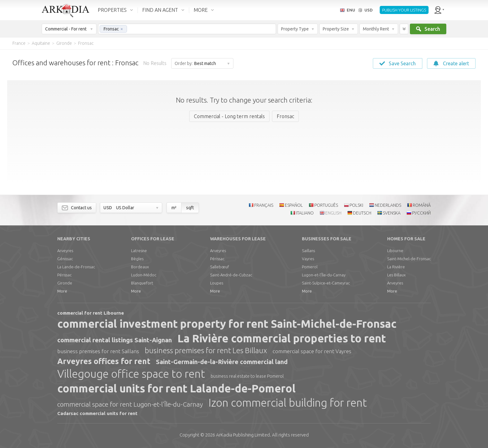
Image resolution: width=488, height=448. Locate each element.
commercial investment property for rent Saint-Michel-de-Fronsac (227, 324)
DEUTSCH (362, 213)
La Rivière (396, 267)
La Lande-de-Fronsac (76, 267)
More (62, 291)
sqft (190, 208)
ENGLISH (333, 213)
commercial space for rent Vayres (312, 351)
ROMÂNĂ (422, 205)
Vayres (308, 259)
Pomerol (310, 267)
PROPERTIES (112, 10)
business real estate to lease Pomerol (247, 376)
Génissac (65, 259)
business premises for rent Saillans (98, 351)
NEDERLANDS (388, 205)
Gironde (65, 283)
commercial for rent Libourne (91, 313)
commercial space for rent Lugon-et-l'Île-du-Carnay (130, 404)
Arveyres (65, 251)
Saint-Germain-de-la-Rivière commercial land (222, 362)
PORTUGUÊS (326, 205)
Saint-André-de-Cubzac (231, 275)
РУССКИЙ (421, 213)
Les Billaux (396, 275)
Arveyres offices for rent (104, 361)
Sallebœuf (220, 267)
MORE (201, 10)
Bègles (137, 259)
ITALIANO (305, 213)
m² (174, 208)
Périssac (64, 275)
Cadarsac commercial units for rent (97, 413)
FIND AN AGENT (160, 10)
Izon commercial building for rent (288, 403)
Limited (243, 435)
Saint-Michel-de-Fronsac (409, 259)
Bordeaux (140, 267)
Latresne (139, 251)
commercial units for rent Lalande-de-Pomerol (176, 388)
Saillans (308, 251)
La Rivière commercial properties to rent (282, 338)
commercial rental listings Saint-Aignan (115, 340)
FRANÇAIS (264, 205)
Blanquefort (142, 283)
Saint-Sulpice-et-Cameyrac (326, 283)
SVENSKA (392, 213)
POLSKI (356, 205)
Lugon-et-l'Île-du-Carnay (324, 275)
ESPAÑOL (294, 205)
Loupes (217, 283)
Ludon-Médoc (144, 275)
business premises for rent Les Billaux (206, 351)
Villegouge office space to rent (131, 374)
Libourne (395, 251)
